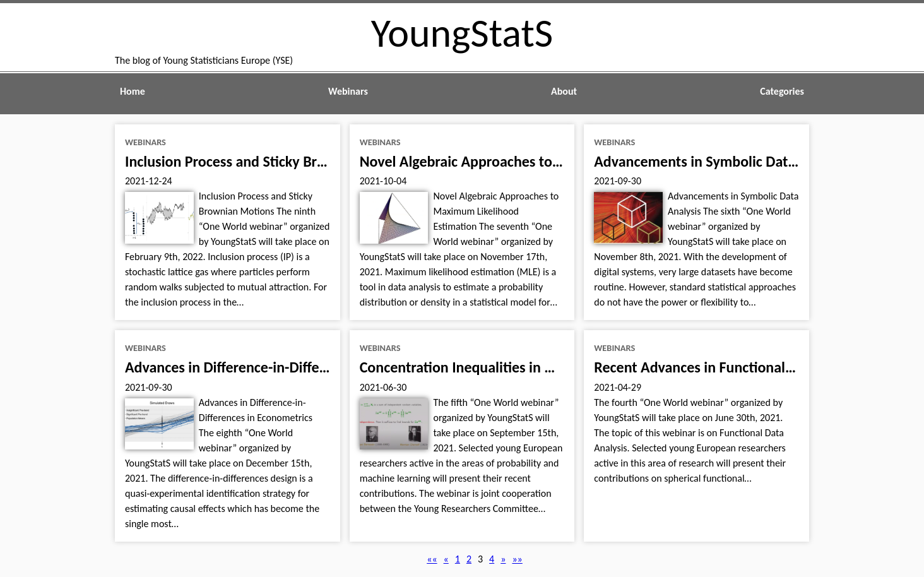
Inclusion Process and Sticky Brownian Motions (272, 161)
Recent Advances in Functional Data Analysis (733, 367)
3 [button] (480, 559)
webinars (145, 142)
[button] (432, 559)
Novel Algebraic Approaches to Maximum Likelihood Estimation (559, 161)
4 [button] (492, 559)
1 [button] (458, 559)
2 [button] (469, 559)
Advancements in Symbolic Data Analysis (722, 161)
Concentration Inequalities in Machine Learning (508, 367)
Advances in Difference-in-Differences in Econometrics (294, 367)
